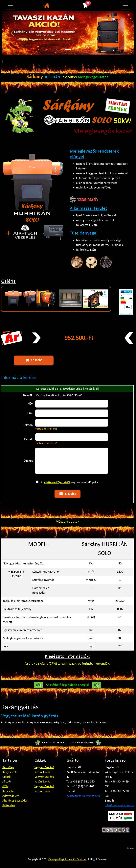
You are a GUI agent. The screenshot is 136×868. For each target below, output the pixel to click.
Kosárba (34, 360)
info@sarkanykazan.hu (119, 806)
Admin (130, 848)
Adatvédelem (11, 796)
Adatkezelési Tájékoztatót (57, 482)
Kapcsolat (9, 791)
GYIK (5, 786)
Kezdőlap (8, 767)
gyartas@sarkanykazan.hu (83, 796)
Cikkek (6, 777)
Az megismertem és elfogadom (70, 482)
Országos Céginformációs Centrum (67, 859)
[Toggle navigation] (10, 6)
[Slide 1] (68, 50)
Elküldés (68, 494)
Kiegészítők (10, 772)
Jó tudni (7, 782)
